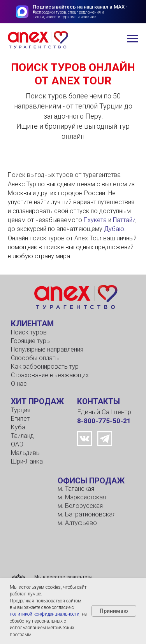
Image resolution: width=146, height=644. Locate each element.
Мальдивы (26, 453)
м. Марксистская (82, 497)
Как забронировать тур (45, 367)
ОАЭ (17, 444)
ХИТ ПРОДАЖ (37, 401)
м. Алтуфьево (77, 523)
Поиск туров (29, 332)
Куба (18, 427)
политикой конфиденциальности (45, 614)
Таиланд (22, 436)
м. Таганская (76, 489)
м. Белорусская (80, 506)
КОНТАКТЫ (99, 401)
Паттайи (124, 220)
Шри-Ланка (27, 461)
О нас (19, 384)
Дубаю (114, 229)
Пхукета (95, 220)
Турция (21, 410)
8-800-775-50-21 (104, 421)
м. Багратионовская (87, 514)
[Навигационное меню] (133, 39)
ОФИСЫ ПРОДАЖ (91, 481)
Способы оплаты (35, 358)
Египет (20, 419)
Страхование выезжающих (50, 375)
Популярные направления (47, 349)
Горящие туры (31, 341)
